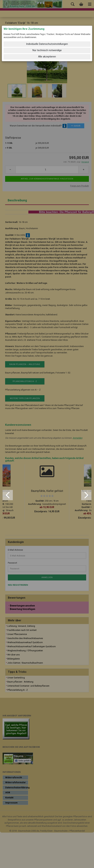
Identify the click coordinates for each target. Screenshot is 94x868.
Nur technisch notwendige (47, 50)
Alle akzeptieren (47, 57)
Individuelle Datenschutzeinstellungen (47, 44)
